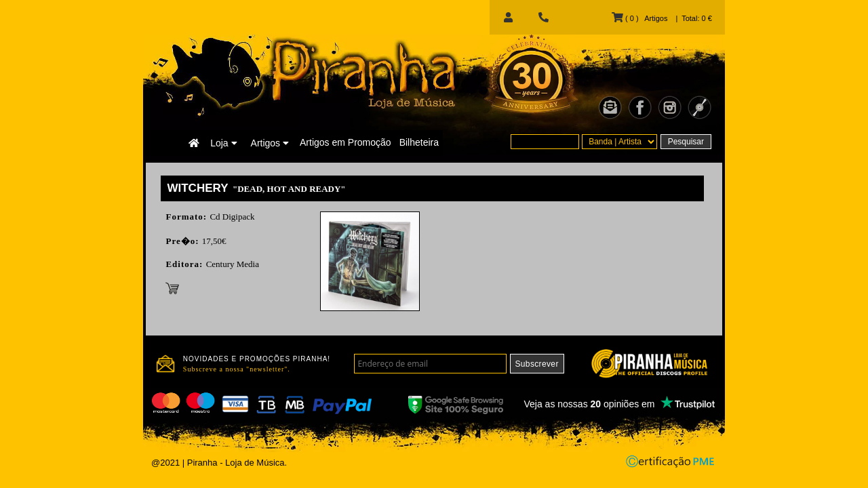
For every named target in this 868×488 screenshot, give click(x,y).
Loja (223, 143)
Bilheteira (419, 142)
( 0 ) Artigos (639, 18)
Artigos (270, 143)
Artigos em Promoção (346, 142)
